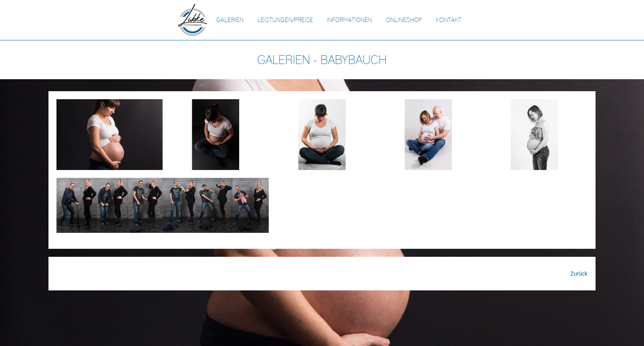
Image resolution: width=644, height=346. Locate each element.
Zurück (579, 274)
